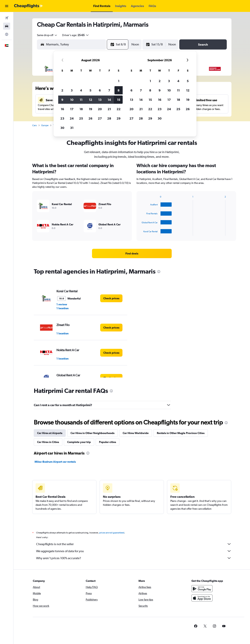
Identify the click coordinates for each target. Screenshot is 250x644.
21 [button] (109, 109)
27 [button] (100, 118)
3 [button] (72, 90)
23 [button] (62, 118)
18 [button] (81, 109)
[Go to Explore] (7, 34)
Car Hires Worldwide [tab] (136, 433)
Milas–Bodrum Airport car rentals (55, 462)
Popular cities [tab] (108, 442)
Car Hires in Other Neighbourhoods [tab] (92, 433)
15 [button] (119, 100)
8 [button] (119, 90)
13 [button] (100, 100)
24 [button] (72, 118)
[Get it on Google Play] (202, 593)
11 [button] (81, 100)
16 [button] (62, 109)
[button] (7, 6)
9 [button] (62, 100)
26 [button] (90, 118)
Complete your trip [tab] (79, 442)
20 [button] (100, 109)
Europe (45, 125)
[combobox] (47, 35)
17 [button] (72, 109)
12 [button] (91, 100)
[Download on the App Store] (202, 602)
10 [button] (72, 100)
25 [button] (81, 118)
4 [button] (81, 90)
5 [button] (90, 90)
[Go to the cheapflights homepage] (29, 6)
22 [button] (119, 109)
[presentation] (159, 272)
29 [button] (119, 118)
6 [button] (100, 90)
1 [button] (119, 81)
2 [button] (62, 90)
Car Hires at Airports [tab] (50, 433)
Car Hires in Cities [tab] (48, 442)
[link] (132, 253)
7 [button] (109, 90)
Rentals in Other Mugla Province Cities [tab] (181, 433)
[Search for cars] (7, 26)
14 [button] (109, 100)
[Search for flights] (7, 18)
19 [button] (91, 109)
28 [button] (109, 118)
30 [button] (62, 128)
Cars (34, 125)
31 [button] (72, 128)
